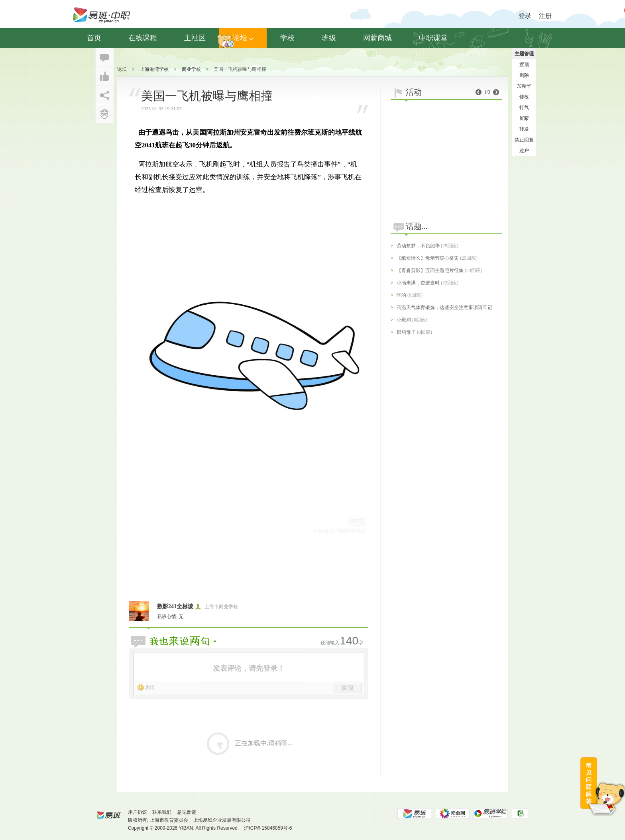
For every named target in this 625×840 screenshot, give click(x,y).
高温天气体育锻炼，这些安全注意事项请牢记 (444, 307)
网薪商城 (377, 38)
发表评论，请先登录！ (249, 668)
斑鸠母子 (406, 332)
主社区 (195, 38)
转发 (524, 129)
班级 (329, 38)
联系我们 (162, 812)
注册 (545, 16)
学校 (287, 38)
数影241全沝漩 (175, 606)
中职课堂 (433, 38)
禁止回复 (524, 140)
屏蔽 (524, 118)
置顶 (524, 65)
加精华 (524, 86)
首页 (94, 38)
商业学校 (191, 69)
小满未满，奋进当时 (418, 283)
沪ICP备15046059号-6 (268, 828)
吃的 (401, 295)
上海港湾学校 (154, 69)
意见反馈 (187, 812)
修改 (524, 97)
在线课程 (143, 38)
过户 (524, 151)
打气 (524, 108)
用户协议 (138, 812)
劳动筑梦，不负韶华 (418, 246)
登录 (525, 16)
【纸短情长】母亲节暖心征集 (428, 258)
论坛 (243, 38)
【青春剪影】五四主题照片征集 (430, 270)
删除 (524, 75)
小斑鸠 (404, 320)
